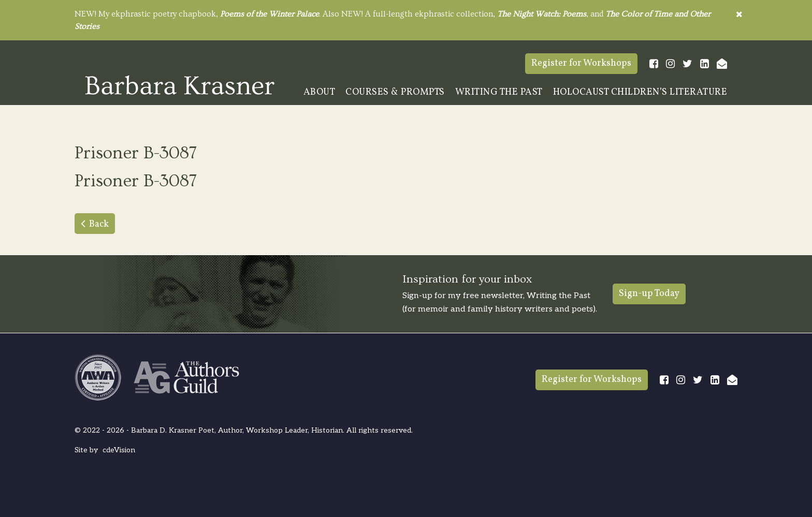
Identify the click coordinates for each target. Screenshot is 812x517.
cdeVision (119, 450)
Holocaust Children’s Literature (640, 92)
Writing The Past (499, 92)
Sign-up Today (649, 294)
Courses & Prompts (395, 92)
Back (99, 224)
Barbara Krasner (180, 85)
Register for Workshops (581, 63)
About (320, 92)
